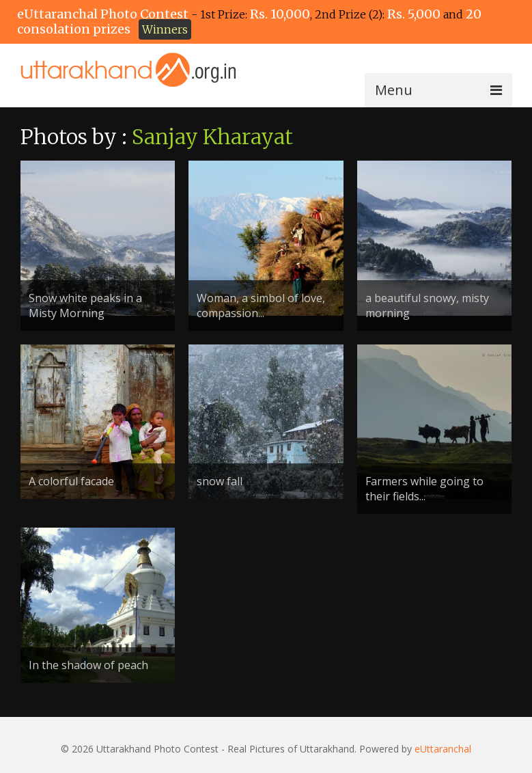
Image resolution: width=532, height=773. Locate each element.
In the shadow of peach (88, 665)
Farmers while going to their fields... (424, 489)
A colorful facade (71, 481)
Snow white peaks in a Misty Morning (85, 306)
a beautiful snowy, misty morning (427, 306)
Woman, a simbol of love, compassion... (261, 306)
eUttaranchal (443, 749)
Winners (165, 29)
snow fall (220, 481)
